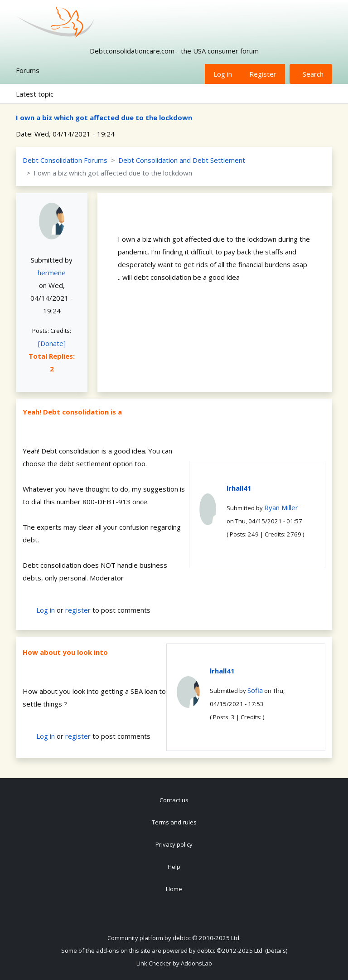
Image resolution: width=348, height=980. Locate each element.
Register (263, 74)
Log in (223, 74)
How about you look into (65, 652)
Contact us (174, 800)
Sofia (255, 690)
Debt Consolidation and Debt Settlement (182, 160)
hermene (52, 273)
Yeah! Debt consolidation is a (72, 412)
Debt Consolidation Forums (65, 160)
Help (174, 867)
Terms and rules (174, 822)
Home (174, 889)
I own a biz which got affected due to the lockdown (104, 117)
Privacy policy (174, 844)
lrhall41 (239, 488)
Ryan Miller (281, 507)
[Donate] (52, 343)
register (78, 610)
